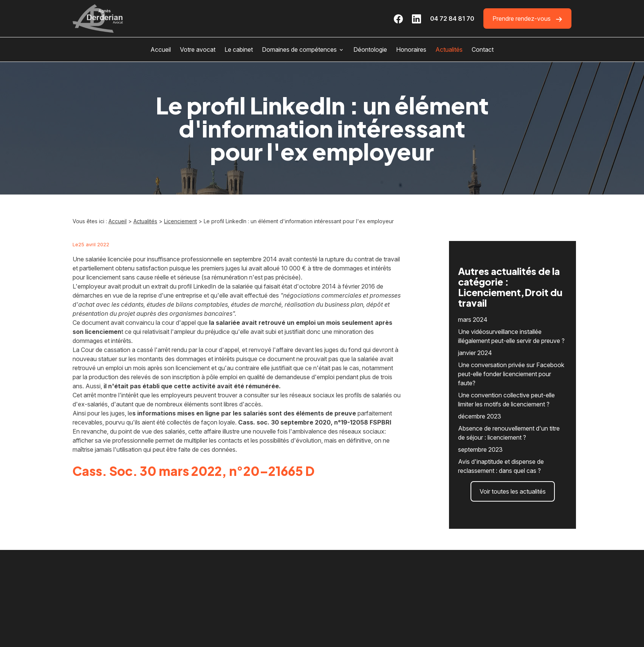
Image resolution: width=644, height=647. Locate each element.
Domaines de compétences (299, 49)
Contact (483, 49)
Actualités (449, 49)
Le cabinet (239, 49)
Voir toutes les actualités (513, 475)
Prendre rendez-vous (527, 19)
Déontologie (370, 49)
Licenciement (180, 221)
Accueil (161, 49)
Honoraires (411, 49)
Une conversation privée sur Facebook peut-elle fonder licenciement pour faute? (511, 357)
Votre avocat (198, 49)
